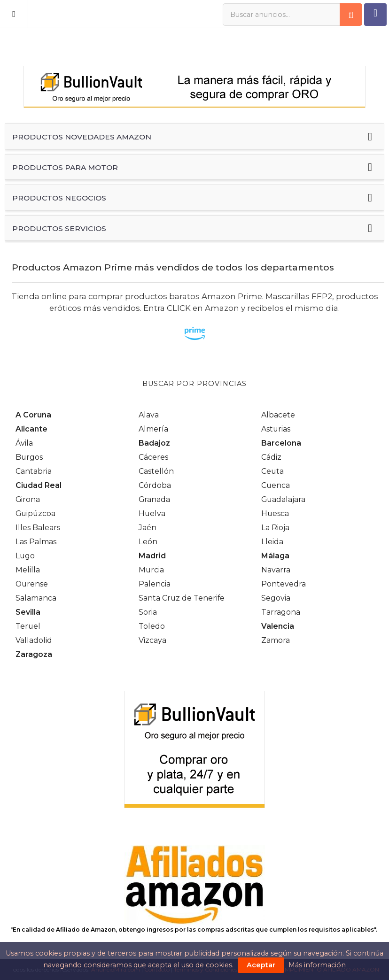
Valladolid (34, 640)
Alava (149, 415)
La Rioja (275, 528)
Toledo (152, 626)
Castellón (156, 471)
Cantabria (34, 471)
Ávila (24, 443)
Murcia (151, 570)
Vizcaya (152, 640)
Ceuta (272, 471)
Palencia (155, 584)
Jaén (148, 528)
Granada (154, 499)
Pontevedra (284, 584)
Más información (317, 965)
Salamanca (36, 598)
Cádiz (271, 457)
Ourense (32, 584)
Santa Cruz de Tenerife (182, 598)
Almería (153, 429)
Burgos (29, 457)
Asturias (276, 429)
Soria (148, 612)
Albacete (278, 415)
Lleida (272, 542)
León (148, 542)
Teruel (28, 626)
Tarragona (281, 612)
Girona (28, 499)
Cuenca (276, 485)
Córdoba (155, 485)
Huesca (275, 513)
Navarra (276, 570)
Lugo (25, 556)
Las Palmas (36, 542)
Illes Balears (38, 528)
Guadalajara (283, 499)
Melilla (28, 570)
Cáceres (153, 457)
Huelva (152, 513)
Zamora (276, 640)
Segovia (276, 598)
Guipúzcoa (35, 513)
